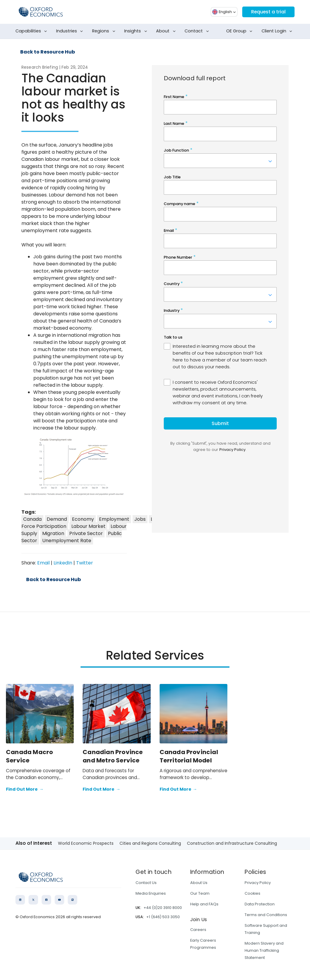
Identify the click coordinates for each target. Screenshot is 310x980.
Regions (105, 31)
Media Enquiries (151, 893)
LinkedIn (63, 563)
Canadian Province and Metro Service (113, 756)
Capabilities (32, 31)
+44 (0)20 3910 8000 (163, 908)
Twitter (85, 563)
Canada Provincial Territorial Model (189, 756)
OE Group (240, 31)
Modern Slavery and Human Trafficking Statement (264, 950)
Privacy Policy (258, 883)
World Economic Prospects (86, 843)
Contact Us (146, 883)
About (167, 31)
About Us (199, 883)
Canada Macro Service (29, 756)
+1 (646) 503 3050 (163, 917)
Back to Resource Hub (48, 52)
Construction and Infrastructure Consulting (232, 843)
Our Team (200, 893)
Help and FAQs (204, 904)
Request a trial (268, 12)
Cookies (252, 893)
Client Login (278, 31)
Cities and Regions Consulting (150, 843)
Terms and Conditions (266, 915)
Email (43, 563)
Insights (137, 31)
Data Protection (260, 904)
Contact (198, 31)
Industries (71, 31)
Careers (198, 930)
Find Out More (25, 789)
